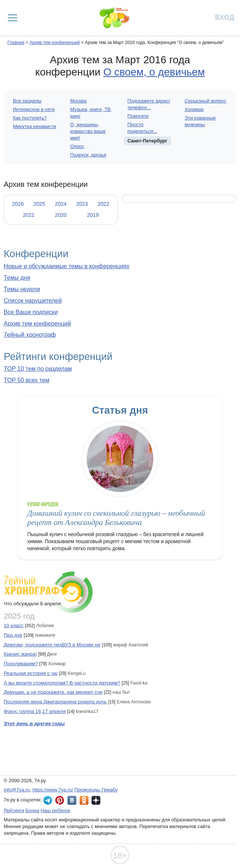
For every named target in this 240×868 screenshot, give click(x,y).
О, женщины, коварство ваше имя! (88, 131)
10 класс (14, 625)
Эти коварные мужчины (200, 121)
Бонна (32, 810)
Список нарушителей (33, 301)
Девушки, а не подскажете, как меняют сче (53, 692)
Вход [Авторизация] (225, 17)
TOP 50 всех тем (26, 380)
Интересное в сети (34, 109)
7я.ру (96, 800)
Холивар (194, 109)
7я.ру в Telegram (48, 800)
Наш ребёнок (56, 810)
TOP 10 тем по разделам (38, 369)
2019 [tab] (93, 215)
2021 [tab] (29, 215)
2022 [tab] (103, 204)
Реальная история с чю (31, 673)
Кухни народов (43, 504)
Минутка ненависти (35, 126)
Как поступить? (30, 118)
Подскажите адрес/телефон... (149, 104)
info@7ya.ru (17, 790)
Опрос (77, 146)
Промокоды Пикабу (96, 790)
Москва (79, 101)
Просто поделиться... (142, 128)
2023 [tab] (82, 204)
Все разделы (27, 101)
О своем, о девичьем (154, 72)
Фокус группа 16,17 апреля (35, 711)
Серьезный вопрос (206, 101)
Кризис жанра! (20, 654)
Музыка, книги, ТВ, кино (91, 113)
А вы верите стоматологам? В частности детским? (62, 683)
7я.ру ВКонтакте (72, 800)
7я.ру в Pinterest (60, 800)
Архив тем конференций (37, 324)
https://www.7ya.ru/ (53, 790)
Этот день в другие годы (34, 724)
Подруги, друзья (88, 155)
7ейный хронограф (30, 335)
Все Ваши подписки (31, 312)
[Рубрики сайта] (13, 18)
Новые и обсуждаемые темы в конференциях (66, 266)
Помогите (138, 116)
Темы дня (17, 278)
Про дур (13, 635)
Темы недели (22, 289)
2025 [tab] (39, 204)
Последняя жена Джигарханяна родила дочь (55, 702)
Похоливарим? (21, 664)
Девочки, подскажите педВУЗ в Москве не (52, 645)
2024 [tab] (61, 204)
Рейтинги (14, 810)
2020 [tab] (61, 215)
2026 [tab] (18, 204)
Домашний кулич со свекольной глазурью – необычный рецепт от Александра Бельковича (116, 518)
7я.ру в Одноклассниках (84, 800)
